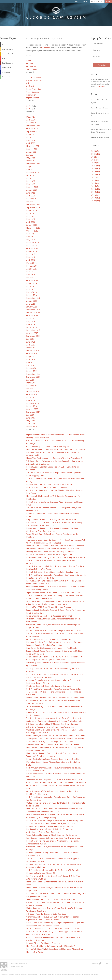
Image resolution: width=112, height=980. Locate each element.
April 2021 (31, 196)
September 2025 (33, 131)
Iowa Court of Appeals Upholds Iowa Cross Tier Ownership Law (53, 838)
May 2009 (31, 421)
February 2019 (32, 242)
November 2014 (33, 313)
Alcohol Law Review (56, 15)
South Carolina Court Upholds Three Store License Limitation (52, 928)
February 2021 (32, 199)
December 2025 (33, 126)
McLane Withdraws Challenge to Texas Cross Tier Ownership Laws (55, 820)
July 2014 (30, 318)
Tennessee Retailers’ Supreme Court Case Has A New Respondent (54, 779)
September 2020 (33, 207)
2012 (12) (96, 192)
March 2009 (31, 427)
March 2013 (31, 348)
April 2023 (31, 169)
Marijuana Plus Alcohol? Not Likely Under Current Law (50, 829)
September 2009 (33, 412)
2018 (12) (96, 174)
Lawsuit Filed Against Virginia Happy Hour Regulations (50, 826)
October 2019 (32, 231)
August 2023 (32, 166)
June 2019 (31, 237)
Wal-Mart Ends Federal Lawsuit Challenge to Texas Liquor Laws (54, 630)
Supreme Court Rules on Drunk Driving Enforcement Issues (51, 899)
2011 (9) (95, 195)
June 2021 (31, 193)
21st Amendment (8, 49)
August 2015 (32, 301)
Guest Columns (7, 68)
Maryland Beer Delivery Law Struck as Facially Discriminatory (52, 452)
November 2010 (33, 391)
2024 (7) (95, 157)
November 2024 (33, 146)
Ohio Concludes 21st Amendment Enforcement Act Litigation (52, 648)
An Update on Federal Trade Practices (43, 832)
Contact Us (31, 66)
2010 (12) (96, 198)
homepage (46, 48)
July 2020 (30, 213)
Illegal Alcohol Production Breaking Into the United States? (52, 519)
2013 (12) (96, 189)
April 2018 (31, 260)
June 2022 (31, 181)
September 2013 (33, 336)
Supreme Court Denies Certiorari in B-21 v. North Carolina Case (53, 592)
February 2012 (32, 368)
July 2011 (30, 380)
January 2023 (32, 175)
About (76, 2)
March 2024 (31, 161)
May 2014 (31, 321)
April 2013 (31, 345)
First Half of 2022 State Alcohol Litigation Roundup (49, 607)
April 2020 (31, 222)
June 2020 (31, 216)
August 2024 (32, 152)
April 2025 (31, 143)
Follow (95, 963)
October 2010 (32, 394)
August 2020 (32, 210)
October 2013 (32, 333)
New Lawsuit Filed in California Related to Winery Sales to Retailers (56, 449)
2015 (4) (95, 183)
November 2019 (33, 228)
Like (106, 963)
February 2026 (32, 123)
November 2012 (33, 351)
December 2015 (33, 298)
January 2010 (32, 406)
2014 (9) (95, 186)
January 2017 (32, 278)
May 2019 (31, 240)
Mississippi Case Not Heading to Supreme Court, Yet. (49, 686)
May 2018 (31, 257)
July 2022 (30, 178)
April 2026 (31, 120)
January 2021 (32, 202)
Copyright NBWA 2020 (20, 963)
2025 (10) (96, 154)
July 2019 (30, 234)
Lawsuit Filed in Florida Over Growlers (43, 943)
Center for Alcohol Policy (100, 108)
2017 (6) (95, 177)
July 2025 (30, 137)
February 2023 (32, 172)
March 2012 (31, 365)
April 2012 (31, 362)
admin (29, 106)
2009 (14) (96, 201)
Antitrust (5, 58)
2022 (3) (95, 163)
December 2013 (33, 330)
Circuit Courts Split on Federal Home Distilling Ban (48, 446)
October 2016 (32, 280)
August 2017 (32, 269)
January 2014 (32, 327)
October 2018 (32, 248)
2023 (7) (95, 160)
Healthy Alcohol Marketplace (101, 137)
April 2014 (31, 324)
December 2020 (33, 204)
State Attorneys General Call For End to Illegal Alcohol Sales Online (56, 736)
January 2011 (32, 389)
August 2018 (32, 251)
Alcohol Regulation (9, 54)
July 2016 (30, 286)
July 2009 (30, 415)
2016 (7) (95, 180)
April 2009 (31, 424)
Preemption (6, 72)
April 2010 (31, 400)
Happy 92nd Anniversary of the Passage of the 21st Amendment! (54, 458)
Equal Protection (8, 63)
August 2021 (32, 190)
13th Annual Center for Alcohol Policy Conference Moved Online (54, 689)
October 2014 (32, 316)
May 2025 (31, 140)
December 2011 (33, 374)
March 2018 (31, 263)
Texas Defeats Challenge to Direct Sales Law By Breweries (52, 835)
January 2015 (32, 307)
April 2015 (31, 304)
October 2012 (32, 354)
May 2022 (31, 184)
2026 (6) (95, 151)
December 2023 (33, 164)
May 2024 (31, 158)
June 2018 (31, 254)
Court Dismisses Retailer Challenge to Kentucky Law (49, 639)
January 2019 (32, 245)
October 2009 (32, 409)
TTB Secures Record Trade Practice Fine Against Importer (51, 823)
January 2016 (32, 295)
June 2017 (31, 275)
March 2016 (31, 292)
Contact (84, 2)
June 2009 (31, 418)
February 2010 (32, 403)
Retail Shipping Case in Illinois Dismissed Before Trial (49, 616)
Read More (101, 86)
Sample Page (32, 69)
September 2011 (33, 377)
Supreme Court (7, 77)
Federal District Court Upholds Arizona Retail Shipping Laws (52, 572)
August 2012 (32, 356)
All (3, 45)
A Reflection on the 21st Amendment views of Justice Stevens (53, 744)
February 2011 (32, 386)
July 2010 (30, 397)
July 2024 (30, 155)
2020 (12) (96, 169)
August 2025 (32, 134)
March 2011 (31, 383)
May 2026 (31, 117)
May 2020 (31, 219)
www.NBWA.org (17, 966)
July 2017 (30, 272)
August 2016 (32, 283)
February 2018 (32, 266)
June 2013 (31, 342)
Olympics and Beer (34, 455)
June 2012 (31, 359)
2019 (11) (96, 171)
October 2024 (32, 149)
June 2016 (31, 289)
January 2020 (32, 225)
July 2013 (30, 339)
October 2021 (32, 187)
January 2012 (32, 371)
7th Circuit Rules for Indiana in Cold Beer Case (46, 914)
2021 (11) (96, 166)
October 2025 (32, 129)
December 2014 (33, 310)
